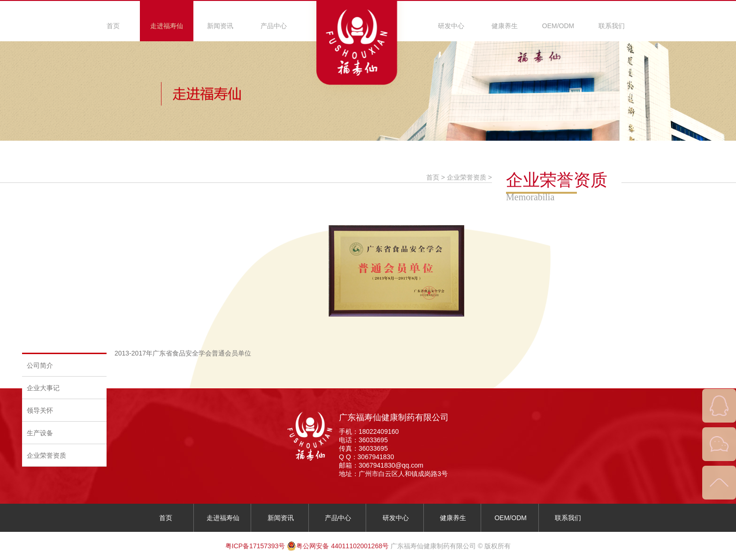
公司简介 (40, 365)
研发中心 (451, 26)
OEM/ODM (558, 26)
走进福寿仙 (167, 26)
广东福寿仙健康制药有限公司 (394, 417)
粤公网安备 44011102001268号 (338, 546)
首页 (113, 26)
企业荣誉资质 (46, 455)
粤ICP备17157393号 (255, 546)
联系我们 (612, 26)
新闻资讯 (220, 26)
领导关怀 (40, 410)
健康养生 (505, 26)
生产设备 (40, 433)
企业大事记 (43, 388)
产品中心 (274, 26)
